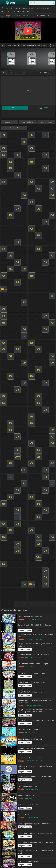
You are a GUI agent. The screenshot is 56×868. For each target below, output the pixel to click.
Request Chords (25, 630)
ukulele (19, 73)
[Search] (53, 3)
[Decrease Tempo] (3, 45)
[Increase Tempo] (18, 45)
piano (12, 73)
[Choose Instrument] (24, 73)
